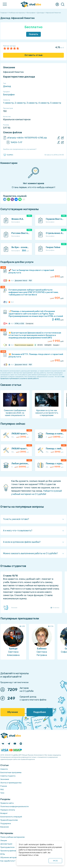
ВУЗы (3, 854)
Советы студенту (8, 776)
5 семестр (56, 103)
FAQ (2, 789)
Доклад (7, 86)
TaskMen (8, 155)
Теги (2, 793)
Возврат (4, 813)
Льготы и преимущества (11, 783)
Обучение (13, 712)
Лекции (4, 840)
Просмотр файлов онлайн (12, 851)
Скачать (33, 34)
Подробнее (40, 712)
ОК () (55, 861)
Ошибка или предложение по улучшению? (20, 149)
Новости (4, 769)
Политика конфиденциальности (15, 806)
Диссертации (6, 844)
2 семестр (20, 103)
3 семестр (32, 103)
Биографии (9, 95)
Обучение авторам (9, 857)
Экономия (5, 779)
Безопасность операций (11, 817)
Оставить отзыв (33, 55)
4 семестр (44, 103)
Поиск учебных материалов (12, 837)
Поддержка (6, 823)
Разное (4, 786)
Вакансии (5, 827)
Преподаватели (7, 847)
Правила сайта (7, 803)
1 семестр (8, 103)
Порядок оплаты (8, 810)
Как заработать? (8, 861)
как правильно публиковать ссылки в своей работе (32, 377)
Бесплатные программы (11, 772)
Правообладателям (9, 820)
